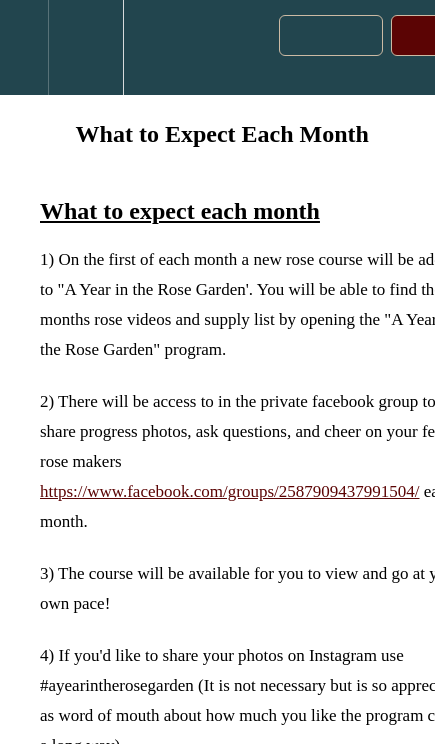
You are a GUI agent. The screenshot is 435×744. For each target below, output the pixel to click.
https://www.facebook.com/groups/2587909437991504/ (229, 491)
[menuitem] (85, 47)
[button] (24, 47)
